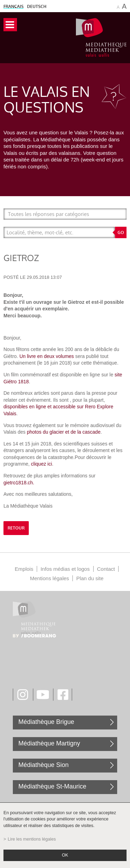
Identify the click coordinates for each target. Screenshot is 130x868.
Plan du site (90, 578)
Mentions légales (50, 578)
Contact (106, 569)
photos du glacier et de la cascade (63, 432)
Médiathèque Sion (44, 765)
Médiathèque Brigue (46, 722)
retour (16, 528)
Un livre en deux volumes (47, 356)
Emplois (24, 569)
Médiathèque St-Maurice (52, 786)
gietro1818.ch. (19, 483)
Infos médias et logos (65, 569)
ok (65, 855)
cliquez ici (41, 464)
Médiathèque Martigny (49, 743)
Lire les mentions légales (32, 839)
